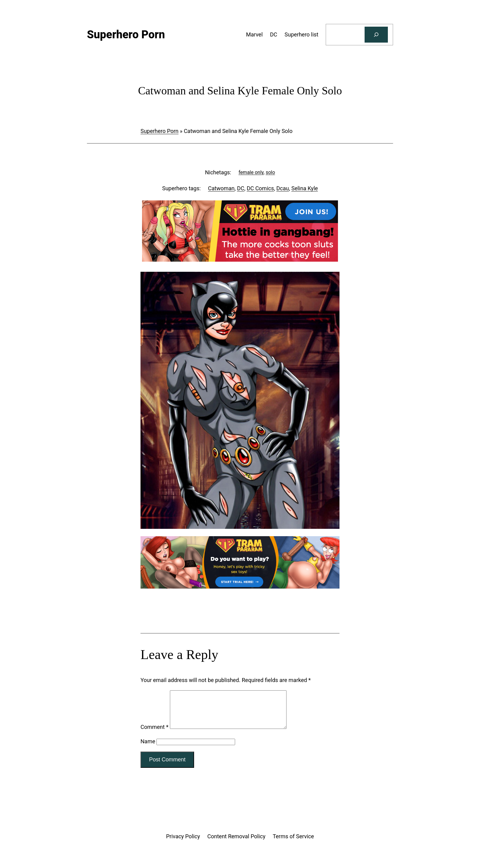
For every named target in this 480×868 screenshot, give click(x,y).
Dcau (283, 188)
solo (270, 172)
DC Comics (260, 188)
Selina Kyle (305, 188)
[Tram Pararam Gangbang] (240, 260)
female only (251, 172)
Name (148, 749)
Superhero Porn (159, 131)
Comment (154, 734)
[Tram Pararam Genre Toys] (240, 587)
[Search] (376, 35)
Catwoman (221, 188)
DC (241, 188)
